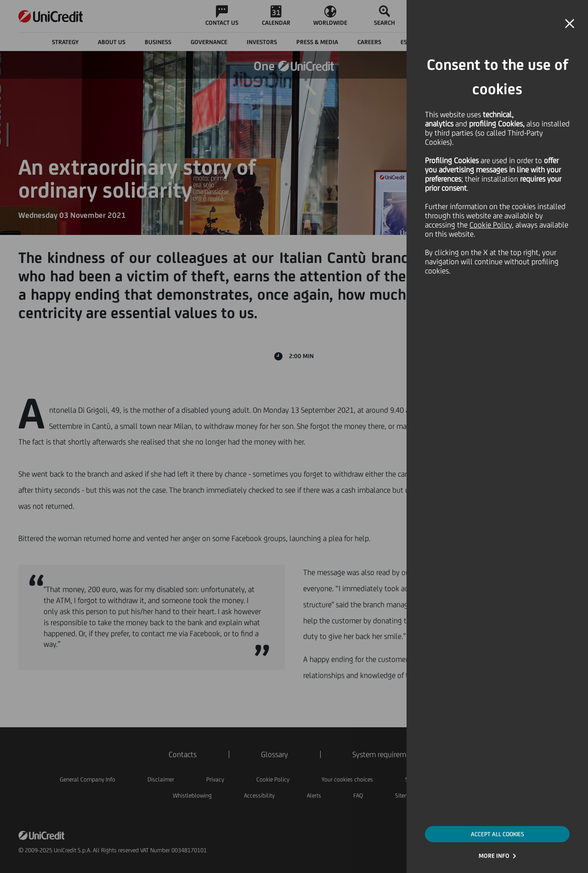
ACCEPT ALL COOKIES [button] (498, 834)
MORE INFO (494, 856)
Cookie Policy (491, 225)
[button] (570, 24)
